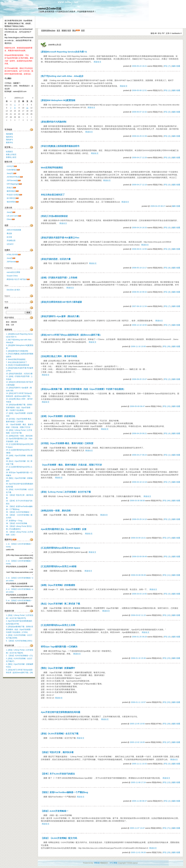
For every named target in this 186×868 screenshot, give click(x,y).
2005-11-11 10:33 (139, 764)
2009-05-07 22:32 (139, 112)
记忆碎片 (10, 244)
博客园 (97, 863)
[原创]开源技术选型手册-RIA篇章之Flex (60, 238)
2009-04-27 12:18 (139, 185)
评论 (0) (167, 112)
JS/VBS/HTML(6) (13, 177)
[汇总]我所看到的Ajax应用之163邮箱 (59, 566)
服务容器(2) (11, 191)
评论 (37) (167, 538)
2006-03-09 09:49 (139, 557)
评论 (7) (167, 66)
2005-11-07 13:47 (137, 828)
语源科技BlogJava (48, 30)
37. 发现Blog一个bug (14, 521)
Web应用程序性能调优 (52, 168)
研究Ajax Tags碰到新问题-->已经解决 (59, 647)
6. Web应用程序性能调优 (16, 359)
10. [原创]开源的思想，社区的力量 (19, 374)
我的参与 (9, 140)
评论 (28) (167, 724)
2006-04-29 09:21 (139, 433)
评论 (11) (167, 575)
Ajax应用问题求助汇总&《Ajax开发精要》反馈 (64, 529)
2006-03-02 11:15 (138, 615)
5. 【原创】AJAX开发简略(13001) (19, 641)
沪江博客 (113, 863)
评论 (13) (167, 782)
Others (9, 219)
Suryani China (12, 276)
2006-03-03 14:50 (139, 594)
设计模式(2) (11, 198)
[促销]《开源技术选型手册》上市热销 (59, 278)
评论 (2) (167, 379)
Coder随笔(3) (12, 170)
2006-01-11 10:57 (138, 702)
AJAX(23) (10, 166)
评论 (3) (167, 557)
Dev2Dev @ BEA (13, 290)
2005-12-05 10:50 (137, 724)
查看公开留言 (11, 155)
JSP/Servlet (11, 262)
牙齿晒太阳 (11, 241)
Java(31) (10, 173)
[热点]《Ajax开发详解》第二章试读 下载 (60, 604)
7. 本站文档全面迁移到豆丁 (16, 362)
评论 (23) (167, 658)
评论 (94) (167, 501)
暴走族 (9, 233)
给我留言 (9, 152)
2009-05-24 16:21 (139, 66)
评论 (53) (167, 702)
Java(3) (10, 212)
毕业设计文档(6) (13, 195)
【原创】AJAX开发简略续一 (55, 811)
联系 (69, 30)
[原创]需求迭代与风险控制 (54, 122)
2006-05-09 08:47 (137, 406)
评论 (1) (167, 90)
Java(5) (10, 258)
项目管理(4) (11, 202)
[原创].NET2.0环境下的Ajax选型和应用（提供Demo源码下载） (71, 335)
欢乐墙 (9, 237)
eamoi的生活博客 (13, 272)
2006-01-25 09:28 (139, 637)
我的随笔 (9, 134)
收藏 (178, 66)
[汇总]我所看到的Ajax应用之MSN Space (61, 548)
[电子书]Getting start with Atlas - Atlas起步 (62, 76)
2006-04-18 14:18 (139, 482)
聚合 (74, 30)
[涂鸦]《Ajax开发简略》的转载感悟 (58, 585)
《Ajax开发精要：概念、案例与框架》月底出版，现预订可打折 (71, 465)
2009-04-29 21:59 (139, 136)
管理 (83, 30)
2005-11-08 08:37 (139, 801)
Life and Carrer (12, 216)
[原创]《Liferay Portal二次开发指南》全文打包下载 (66, 492)
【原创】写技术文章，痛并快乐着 (57, 752)
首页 (58, 30)
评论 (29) (167, 852)
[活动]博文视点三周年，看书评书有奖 (59, 356)
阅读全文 (98, 62)
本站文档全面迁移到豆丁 (53, 195)
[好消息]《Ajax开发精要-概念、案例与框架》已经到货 (67, 443)
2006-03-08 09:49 (138, 575)
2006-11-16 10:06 (138, 346)
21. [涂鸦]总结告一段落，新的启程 (19, 436)
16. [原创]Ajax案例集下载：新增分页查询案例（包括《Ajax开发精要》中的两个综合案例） (19, 407)
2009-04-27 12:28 (139, 158)
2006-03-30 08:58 (137, 501)
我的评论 (9, 137)
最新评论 (9, 143)
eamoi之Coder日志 (50, 9)
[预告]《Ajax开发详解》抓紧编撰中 (58, 668)
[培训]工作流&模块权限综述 (54, 216)
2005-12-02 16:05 (137, 742)
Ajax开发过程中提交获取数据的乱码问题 (61, 712)
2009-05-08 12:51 (139, 90)
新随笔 (64, 30)
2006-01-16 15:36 (138, 658)
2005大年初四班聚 (14, 230)
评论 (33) (167, 406)
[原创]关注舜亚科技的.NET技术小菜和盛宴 (61, 302)
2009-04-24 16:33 (139, 228)
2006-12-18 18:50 (139, 325)
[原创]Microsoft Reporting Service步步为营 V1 (64, 52)
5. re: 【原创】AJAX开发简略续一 (19, 601)
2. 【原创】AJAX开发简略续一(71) (19, 656)
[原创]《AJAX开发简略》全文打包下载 (60, 734)
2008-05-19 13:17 (139, 268)
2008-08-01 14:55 (139, 249)
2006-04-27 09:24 (139, 455)
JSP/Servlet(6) (12, 181)
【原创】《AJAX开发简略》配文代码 (59, 838)
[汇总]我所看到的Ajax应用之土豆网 (58, 625)
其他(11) (10, 188)
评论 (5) (167, 594)
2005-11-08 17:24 (138, 782)
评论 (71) (167, 828)
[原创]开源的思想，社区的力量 (56, 259)
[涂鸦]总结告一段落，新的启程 (56, 511)
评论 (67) (167, 742)
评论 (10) (167, 615)
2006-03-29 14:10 (139, 519)
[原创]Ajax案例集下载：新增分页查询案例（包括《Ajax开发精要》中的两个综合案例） (83, 389)
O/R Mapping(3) (13, 184)
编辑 (174, 66)
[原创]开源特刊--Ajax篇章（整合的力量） (61, 316)
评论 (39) (167, 346)
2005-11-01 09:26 (138, 852)
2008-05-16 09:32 (139, 292)
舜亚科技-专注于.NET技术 (17, 279)
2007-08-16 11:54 (139, 306)
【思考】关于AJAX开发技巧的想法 (58, 774)
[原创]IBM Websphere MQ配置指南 (58, 100)
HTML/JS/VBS (12, 255)
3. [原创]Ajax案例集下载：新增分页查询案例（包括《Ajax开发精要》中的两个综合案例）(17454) (20, 629)
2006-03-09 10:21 (138, 538)
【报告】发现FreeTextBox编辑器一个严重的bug (64, 792)
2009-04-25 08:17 (158, 206)
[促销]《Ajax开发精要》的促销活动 (58, 416)
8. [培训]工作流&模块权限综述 (18, 365)
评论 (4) (167, 433)
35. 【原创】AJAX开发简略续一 (18, 512)
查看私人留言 (11, 157)
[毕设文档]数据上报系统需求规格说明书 (60, 146)
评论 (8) (167, 268)
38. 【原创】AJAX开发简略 (17, 523)
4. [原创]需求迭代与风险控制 (17, 351)
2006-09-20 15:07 (139, 379)
